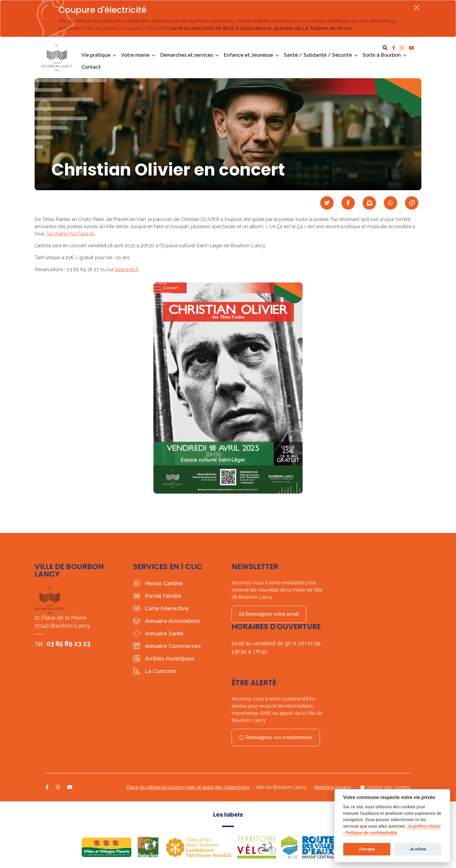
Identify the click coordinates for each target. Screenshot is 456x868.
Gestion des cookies (388, 787)
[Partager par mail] (369, 203)
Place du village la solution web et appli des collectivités (188, 787)
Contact (91, 67)
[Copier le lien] (412, 203)
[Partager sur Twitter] (327, 203)
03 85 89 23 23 (68, 643)
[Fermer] (417, 7)
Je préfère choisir (424, 826)
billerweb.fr (127, 269)
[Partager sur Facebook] (348, 203)
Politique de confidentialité (371, 833)
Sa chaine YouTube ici (70, 234)
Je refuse (418, 849)
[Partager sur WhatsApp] (390, 203)
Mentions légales (333, 787)
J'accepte (367, 849)
